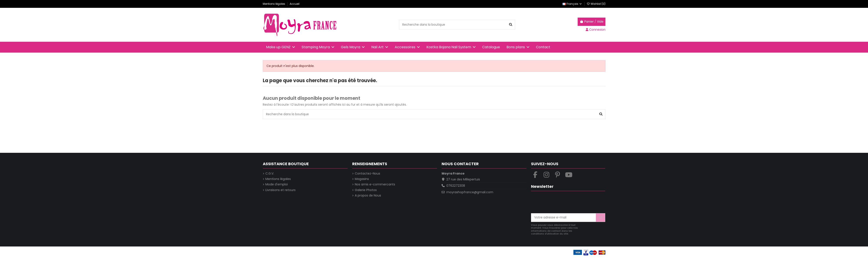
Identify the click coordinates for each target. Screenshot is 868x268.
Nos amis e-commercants (375, 184)
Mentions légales (274, 4)
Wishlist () (596, 4)
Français (572, 4)
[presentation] (564, 203)
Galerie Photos (366, 190)
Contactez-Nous (367, 174)
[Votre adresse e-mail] (564, 218)
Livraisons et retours (280, 190)
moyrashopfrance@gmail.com (470, 192)
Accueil (295, 4)
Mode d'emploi (277, 184)
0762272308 (456, 186)
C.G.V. (270, 174)
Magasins (362, 179)
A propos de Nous (368, 196)
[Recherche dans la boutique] (511, 25)
